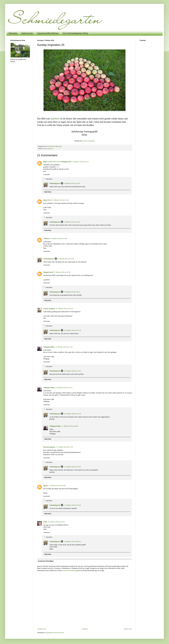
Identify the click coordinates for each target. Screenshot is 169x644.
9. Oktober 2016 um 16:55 (72, 222)
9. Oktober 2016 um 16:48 (59, 238)
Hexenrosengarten (49, 447)
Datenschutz (27, 33)
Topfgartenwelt (48, 272)
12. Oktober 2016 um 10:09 (57, 486)
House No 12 (47, 200)
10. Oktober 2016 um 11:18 (64, 347)
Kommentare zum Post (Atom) (54, 633)
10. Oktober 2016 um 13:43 (72, 414)
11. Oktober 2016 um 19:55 (72, 467)
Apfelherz (55, 119)
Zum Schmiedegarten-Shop (75, 33)
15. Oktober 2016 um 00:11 (72, 542)
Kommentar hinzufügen (46, 561)
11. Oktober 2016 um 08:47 (70, 426)
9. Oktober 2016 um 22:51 (72, 292)
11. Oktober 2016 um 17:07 (65, 447)
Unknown (46, 238)
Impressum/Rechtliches (48, 33)
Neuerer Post (42, 629)
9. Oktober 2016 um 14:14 (80, 162)
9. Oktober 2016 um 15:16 (60, 200)
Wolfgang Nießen (49, 347)
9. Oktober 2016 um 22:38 (62, 272)
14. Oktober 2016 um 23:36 (56, 522)
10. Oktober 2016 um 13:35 (72, 371)
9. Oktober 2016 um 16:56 (66, 259)
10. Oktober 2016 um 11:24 (64, 388)
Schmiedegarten (55, 183)
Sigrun (46, 486)
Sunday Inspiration (48, 148)
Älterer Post (128, 629)
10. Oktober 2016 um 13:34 (72, 330)
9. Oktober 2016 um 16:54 (72, 183)
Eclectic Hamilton (89, 141)
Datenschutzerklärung (69, 570)
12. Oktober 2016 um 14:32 (72, 505)
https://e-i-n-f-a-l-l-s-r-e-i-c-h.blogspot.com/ (57, 162)
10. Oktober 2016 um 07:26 (64, 309)
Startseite (13, 33)
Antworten (47, 174)
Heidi (45, 522)
